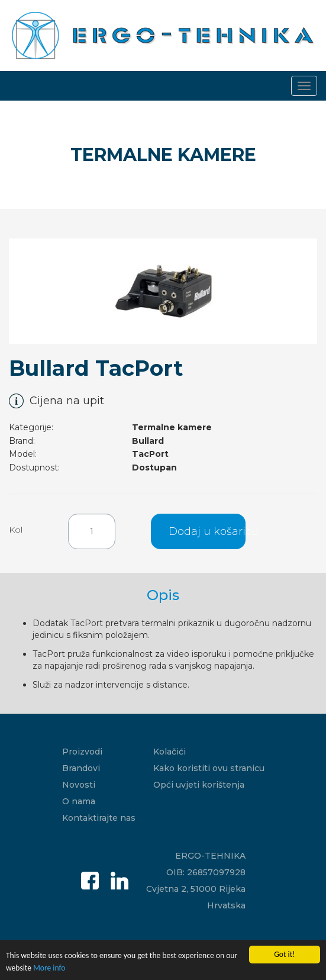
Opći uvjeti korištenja (199, 785)
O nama (79, 801)
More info (49, 971)
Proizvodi (82, 752)
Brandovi (81, 768)
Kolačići (170, 752)
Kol (16, 530)
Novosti (79, 785)
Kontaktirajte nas (99, 818)
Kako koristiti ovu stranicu (209, 768)
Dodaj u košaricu (207, 531)
